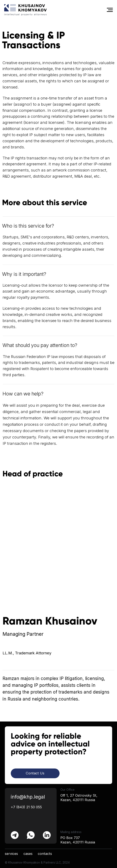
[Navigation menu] (110, 10)
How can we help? (23, 394)
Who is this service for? (28, 226)
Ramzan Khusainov (50, 621)
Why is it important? (24, 274)
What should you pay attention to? (40, 345)
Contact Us (35, 773)
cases (28, 854)
